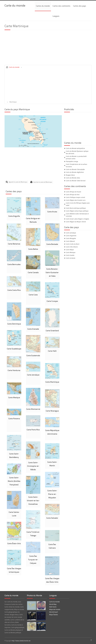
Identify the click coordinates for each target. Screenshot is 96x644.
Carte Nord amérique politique (76, 208)
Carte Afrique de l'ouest (73, 192)
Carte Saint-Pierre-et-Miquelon (52, 494)
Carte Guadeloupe (14, 349)
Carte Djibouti (70, 241)
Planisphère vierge (72, 161)
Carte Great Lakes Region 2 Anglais (77, 219)
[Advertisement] (48, 49)
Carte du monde (15, 5)
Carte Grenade (33, 329)
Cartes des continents (61, 6)
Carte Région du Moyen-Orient (76, 222)
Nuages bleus (70, 175)
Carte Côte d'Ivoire (72, 247)
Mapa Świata (54, 615)
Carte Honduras (14, 370)
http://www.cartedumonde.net (21, 641)
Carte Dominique (14, 324)
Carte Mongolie (71, 238)
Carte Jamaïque (33, 375)
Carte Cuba (33, 295)
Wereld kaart (54, 612)
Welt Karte (53, 607)
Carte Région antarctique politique (77, 211)
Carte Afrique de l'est (73, 195)
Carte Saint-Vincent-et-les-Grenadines (33, 500)
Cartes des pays (80, 6)
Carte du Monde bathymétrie (75, 148)
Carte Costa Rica (14, 290)
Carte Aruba (52, 212)
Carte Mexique (14, 397)
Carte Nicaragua (52, 411)
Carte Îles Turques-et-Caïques (33, 559)
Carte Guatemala (33, 355)
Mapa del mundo (55, 609)
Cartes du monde (43, 6)
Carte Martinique (52, 382)
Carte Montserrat (33, 409)
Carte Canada (33, 272)
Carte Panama (14, 418)
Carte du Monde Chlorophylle (75, 169)
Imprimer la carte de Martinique (43, 182)
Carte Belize (33, 249)
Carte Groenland (52, 330)
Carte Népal (70, 250)
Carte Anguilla (14, 216)
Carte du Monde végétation (75, 172)
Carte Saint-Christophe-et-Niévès (33, 466)
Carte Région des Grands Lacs (76, 200)
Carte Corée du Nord (73, 244)
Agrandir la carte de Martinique (18, 182)
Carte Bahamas (14, 244)
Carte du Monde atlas (73, 178)
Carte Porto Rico (33, 430)
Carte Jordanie (71, 258)
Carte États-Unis (14, 543)
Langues (56, 16)
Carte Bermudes (14, 264)
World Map (53, 604)
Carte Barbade (52, 244)
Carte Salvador (52, 518)
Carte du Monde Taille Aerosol (76, 181)
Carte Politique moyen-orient (75, 197)
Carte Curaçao (52, 301)
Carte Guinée (70, 255)
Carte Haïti (52, 351)
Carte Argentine (71, 236)
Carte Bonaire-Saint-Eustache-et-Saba (52, 272)
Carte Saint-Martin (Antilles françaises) (14, 481)
